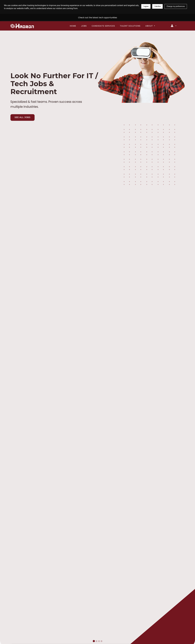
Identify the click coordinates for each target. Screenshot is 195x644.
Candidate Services (103, 26)
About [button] (149, 26)
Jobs (84, 26)
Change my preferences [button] (176, 6)
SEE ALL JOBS (23, 117)
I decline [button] (157, 6)
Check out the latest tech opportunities (98, 18)
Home (73, 26)
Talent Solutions (130, 26)
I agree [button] (146, 6)
